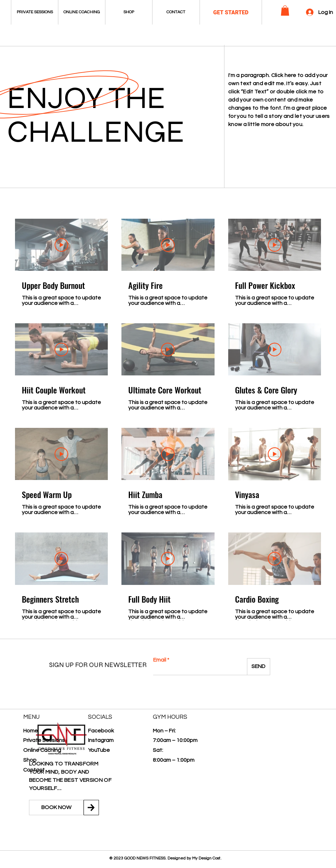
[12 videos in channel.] (168, 420)
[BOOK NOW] (56, 808)
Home (31, 731)
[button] (285, 11)
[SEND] (259, 667)
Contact (34, 770)
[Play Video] (61, 245)
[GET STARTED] (231, 13)
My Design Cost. (207, 858)
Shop (30, 760)
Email (160, 660)
